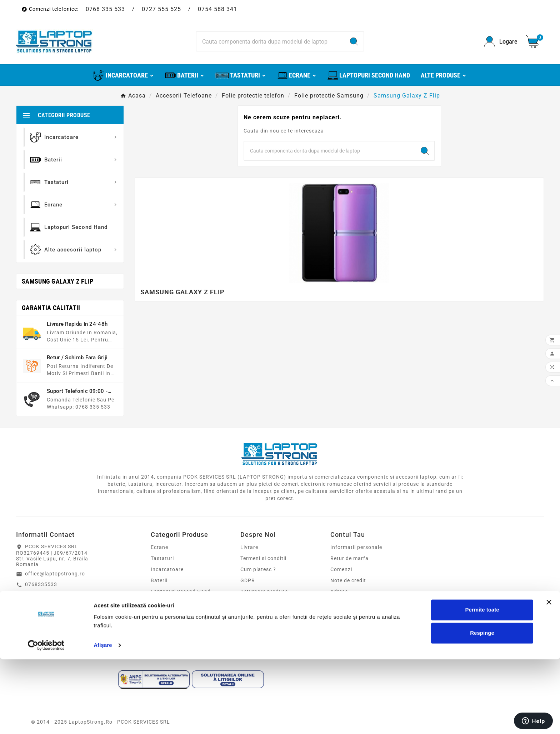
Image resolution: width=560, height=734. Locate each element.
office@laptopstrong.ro (55, 574)
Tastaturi (162, 558)
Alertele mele (347, 614)
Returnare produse (264, 591)
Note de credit (348, 580)
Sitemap (251, 614)
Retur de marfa (349, 558)
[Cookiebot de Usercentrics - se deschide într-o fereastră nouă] (46, 720)
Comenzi (341, 569)
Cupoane (342, 603)
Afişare (103, 720)
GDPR (248, 580)
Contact (251, 603)
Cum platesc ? (258, 569)
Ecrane (159, 547)
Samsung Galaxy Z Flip (57, 281)
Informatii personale (356, 547)
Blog (246, 636)
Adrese (339, 591)
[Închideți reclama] (549, 677)
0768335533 (41, 584)
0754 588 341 (217, 9)
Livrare (249, 547)
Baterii (159, 580)
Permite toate (482, 685)
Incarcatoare (167, 569)
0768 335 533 (105, 9)
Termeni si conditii (263, 558)
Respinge (482, 708)
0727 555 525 (161, 9)
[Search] (271, 41)
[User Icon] (501, 42)
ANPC (248, 625)
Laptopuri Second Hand (181, 591)
